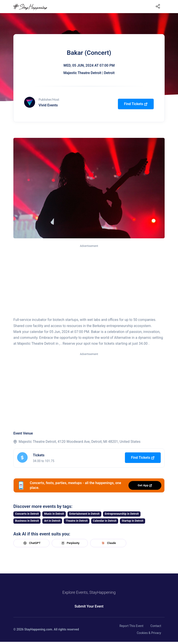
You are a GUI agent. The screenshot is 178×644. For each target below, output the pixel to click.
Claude (108, 543)
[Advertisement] (89, 281)
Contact (156, 626)
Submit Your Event (89, 606)
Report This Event (131, 626)
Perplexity (70, 543)
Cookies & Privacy (149, 633)
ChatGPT (31, 543)
